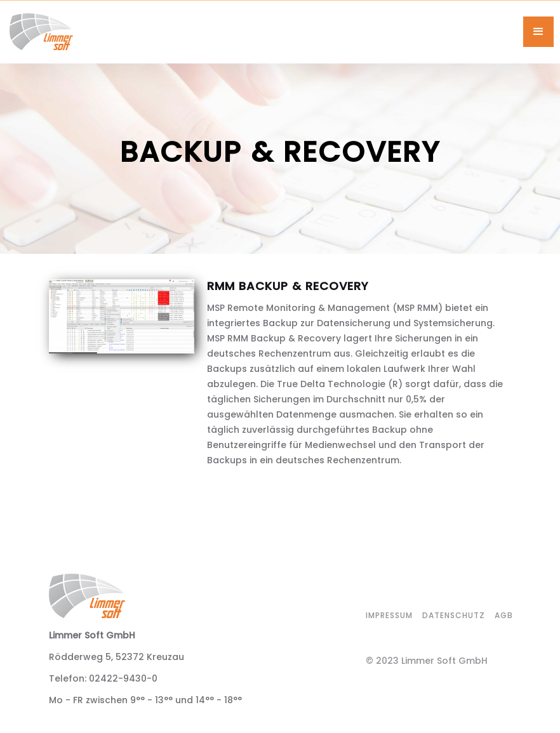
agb (504, 615)
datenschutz (454, 615)
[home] (266, 32)
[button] (538, 32)
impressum (389, 615)
